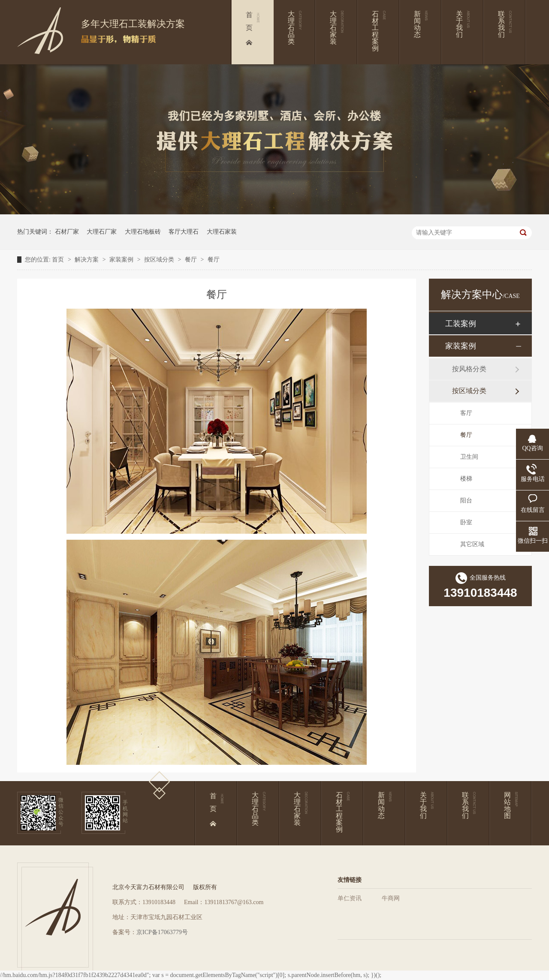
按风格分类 (469, 369)
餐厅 (192, 260)
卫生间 (469, 457)
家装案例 (122, 260)
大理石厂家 (102, 232)
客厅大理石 (184, 232)
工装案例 (461, 324)
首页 (59, 260)
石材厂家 (67, 232)
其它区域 (472, 544)
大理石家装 (222, 232)
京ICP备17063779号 (162, 932)
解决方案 (87, 260)
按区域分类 (160, 260)
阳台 (466, 501)
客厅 (466, 413)
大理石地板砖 (143, 232)
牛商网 (391, 898)
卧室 (466, 522)
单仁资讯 (350, 898)
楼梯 (466, 479)
